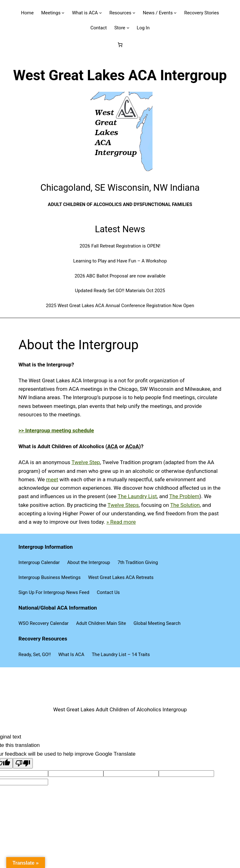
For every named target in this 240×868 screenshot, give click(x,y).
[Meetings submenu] (63, 13)
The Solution (185, 505)
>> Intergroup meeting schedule (56, 430)
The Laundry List (137, 496)
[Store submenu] (128, 28)
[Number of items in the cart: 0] (120, 45)
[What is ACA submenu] (100, 13)
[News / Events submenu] (175, 13)
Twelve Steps (123, 505)
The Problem (184, 496)
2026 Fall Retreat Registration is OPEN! (120, 246)
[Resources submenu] (134, 13)
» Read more (121, 522)
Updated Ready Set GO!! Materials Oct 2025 (120, 291)
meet (52, 479)
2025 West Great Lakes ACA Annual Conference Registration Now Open (120, 306)
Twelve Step (86, 462)
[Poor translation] (23, 763)
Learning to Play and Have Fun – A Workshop (120, 261)
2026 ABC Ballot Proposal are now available (120, 276)
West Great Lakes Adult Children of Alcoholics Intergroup (120, 709)
